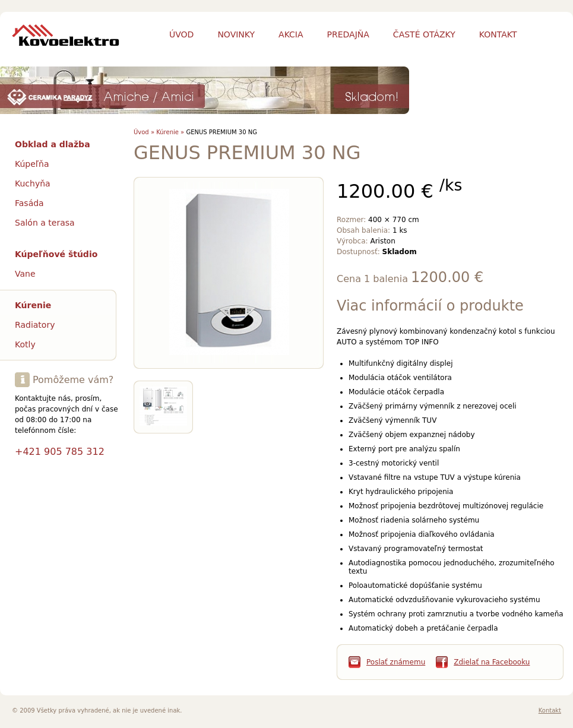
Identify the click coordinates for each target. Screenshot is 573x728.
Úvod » (144, 132)
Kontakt (550, 710)
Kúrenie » (170, 132)
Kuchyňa (33, 183)
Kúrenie (33, 305)
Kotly (25, 344)
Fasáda (29, 203)
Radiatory (35, 325)
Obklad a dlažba (53, 144)
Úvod (181, 34)
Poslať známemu (396, 662)
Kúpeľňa (32, 164)
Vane (25, 274)
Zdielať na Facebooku (492, 662)
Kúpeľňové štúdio (56, 254)
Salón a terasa (45, 223)
